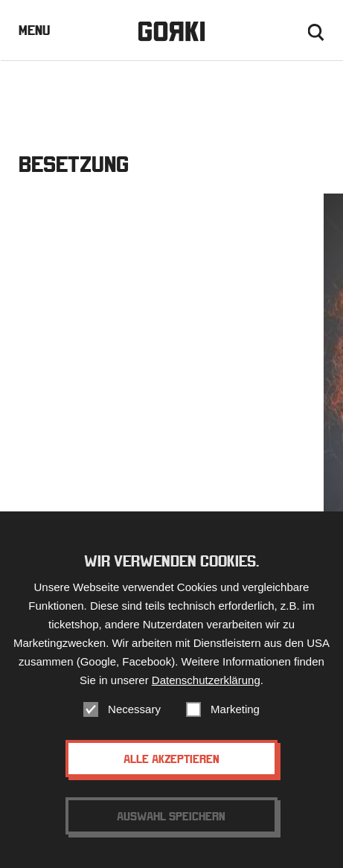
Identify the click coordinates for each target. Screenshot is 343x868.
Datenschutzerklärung (206, 680)
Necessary (134, 709)
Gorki (171, 32)
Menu (34, 30)
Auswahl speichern (171, 816)
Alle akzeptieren (171, 759)
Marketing (235, 709)
